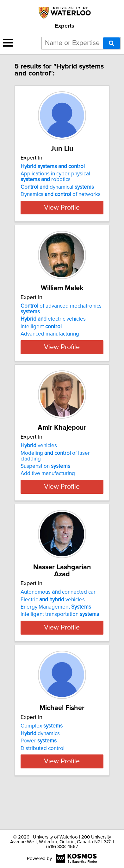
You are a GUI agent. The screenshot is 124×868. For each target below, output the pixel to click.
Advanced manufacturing (50, 348)
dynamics (40, 767)
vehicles (39, 467)
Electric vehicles (53, 620)
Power (39, 774)
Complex (42, 760)
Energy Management (56, 628)
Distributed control (43, 782)
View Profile (62, 214)
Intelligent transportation (60, 635)
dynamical (57, 194)
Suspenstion (45, 487)
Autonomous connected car (58, 613)
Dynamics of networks (61, 201)
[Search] (112, 43)
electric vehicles (53, 333)
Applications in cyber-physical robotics (55, 184)
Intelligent (41, 341)
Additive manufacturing (48, 494)
